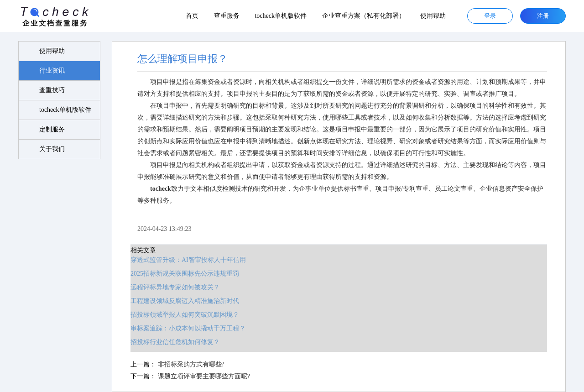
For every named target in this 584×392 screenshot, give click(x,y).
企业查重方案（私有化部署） (364, 16)
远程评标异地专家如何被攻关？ (175, 287)
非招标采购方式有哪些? (191, 364)
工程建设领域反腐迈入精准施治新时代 (185, 301)
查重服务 (227, 16)
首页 (192, 16)
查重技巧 (52, 90)
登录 (490, 16)
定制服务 (52, 129)
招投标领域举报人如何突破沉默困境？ (185, 315)
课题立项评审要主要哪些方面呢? (204, 376)
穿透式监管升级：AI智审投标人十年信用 (188, 260)
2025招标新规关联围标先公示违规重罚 (185, 274)
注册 (543, 16)
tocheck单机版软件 (281, 16)
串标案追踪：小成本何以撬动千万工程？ (188, 328)
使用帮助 (433, 16)
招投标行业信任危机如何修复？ (175, 342)
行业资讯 (52, 71)
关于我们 (52, 149)
